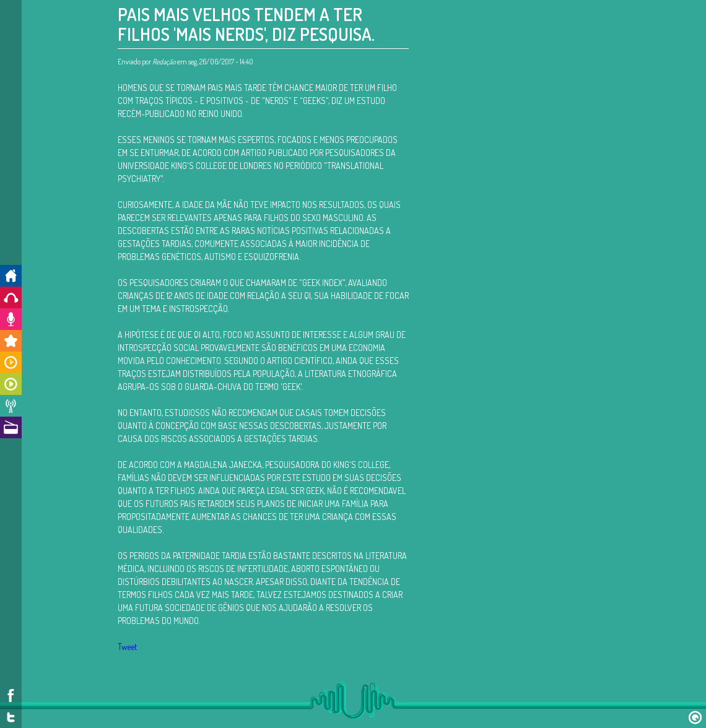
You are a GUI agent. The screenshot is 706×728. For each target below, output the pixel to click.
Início (11, 276)
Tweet (127, 647)
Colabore (11, 319)
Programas (11, 384)
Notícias (11, 406)
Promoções (11, 341)
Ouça (11, 297)
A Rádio (11, 427)
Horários (11, 362)
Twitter (11, 717)
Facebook (11, 695)
